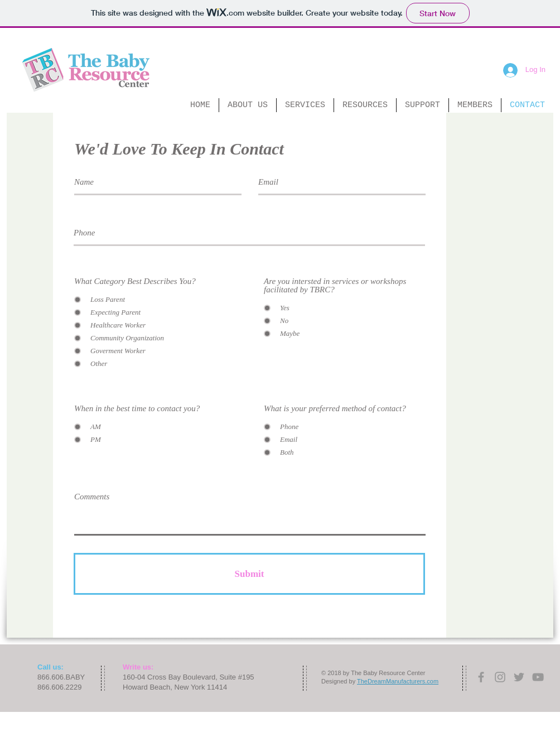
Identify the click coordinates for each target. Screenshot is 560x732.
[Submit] (249, 574)
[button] (248, 105)
